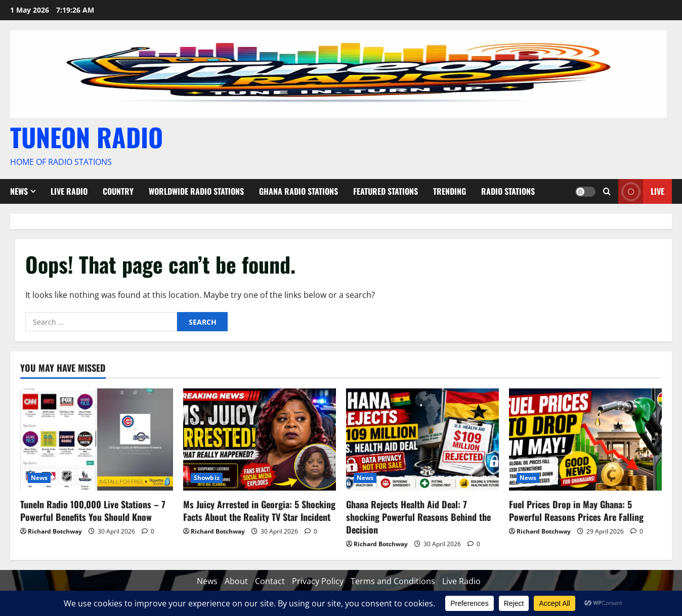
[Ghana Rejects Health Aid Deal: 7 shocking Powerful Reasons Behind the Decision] (422, 439)
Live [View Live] (641, 191)
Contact (270, 581)
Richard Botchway (55, 531)
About (236, 581)
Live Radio (69, 191)
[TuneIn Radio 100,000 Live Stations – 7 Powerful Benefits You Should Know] (97, 439)
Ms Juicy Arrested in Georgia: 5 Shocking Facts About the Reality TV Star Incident (259, 511)
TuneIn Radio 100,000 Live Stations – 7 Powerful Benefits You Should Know (93, 511)
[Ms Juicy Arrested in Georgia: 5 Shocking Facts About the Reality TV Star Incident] (260, 439)
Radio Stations (508, 191)
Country (118, 191)
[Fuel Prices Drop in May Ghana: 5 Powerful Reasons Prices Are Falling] (585, 439)
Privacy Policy (318, 581)
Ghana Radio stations (299, 191)
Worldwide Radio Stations (196, 191)
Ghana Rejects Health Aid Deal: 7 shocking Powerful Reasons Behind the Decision (418, 517)
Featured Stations (386, 191)
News (19, 191)
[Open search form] (607, 191)
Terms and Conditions (393, 581)
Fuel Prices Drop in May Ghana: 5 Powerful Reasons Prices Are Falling (576, 511)
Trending (450, 191)
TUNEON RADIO (87, 137)
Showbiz (207, 478)
